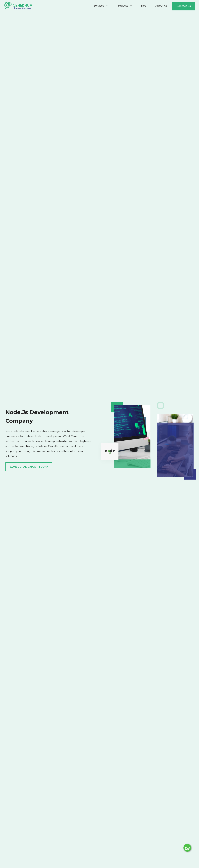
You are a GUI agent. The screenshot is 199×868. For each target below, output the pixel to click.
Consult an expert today (29, 467)
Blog (143, 6)
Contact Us (184, 6)
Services (101, 6)
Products (124, 6)
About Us (161, 6)
